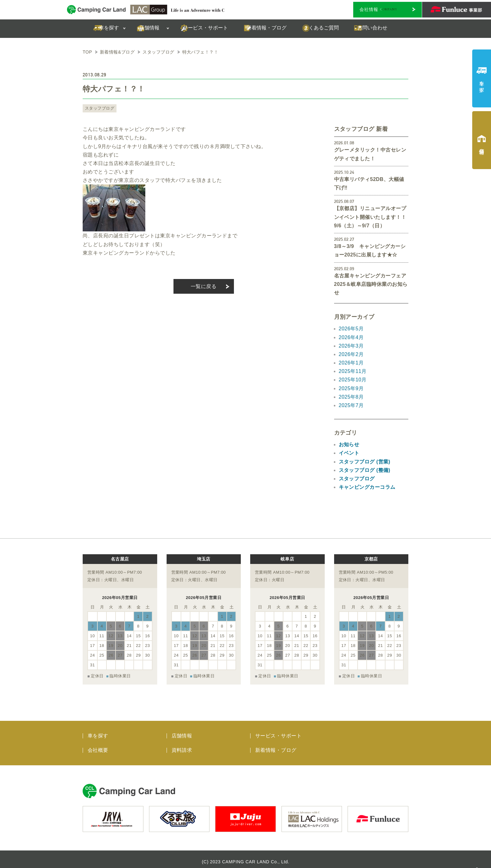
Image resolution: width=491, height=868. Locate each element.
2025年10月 (353, 380)
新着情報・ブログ (276, 745)
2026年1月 (351, 363)
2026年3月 (351, 346)
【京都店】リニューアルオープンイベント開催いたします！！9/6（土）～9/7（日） (370, 217)
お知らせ (349, 444)
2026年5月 (351, 329)
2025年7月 (351, 405)
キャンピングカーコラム (367, 487)
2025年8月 (351, 397)
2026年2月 (351, 354)
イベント (349, 453)
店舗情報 (182, 731)
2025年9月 (351, 388)
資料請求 (182, 745)
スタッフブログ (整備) (365, 470)
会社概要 (98, 745)
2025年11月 (353, 371)
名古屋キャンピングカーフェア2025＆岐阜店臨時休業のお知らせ (371, 284)
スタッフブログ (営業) (365, 462)
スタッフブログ (98, 108)
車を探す (98, 731)
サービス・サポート (278, 731)
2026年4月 (351, 337)
